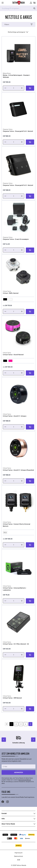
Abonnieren (18, 772)
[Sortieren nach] (18, 32)
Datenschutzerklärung (25, 780)
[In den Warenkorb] (30, 88)
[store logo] (19, 3)
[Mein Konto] (31, 3)
